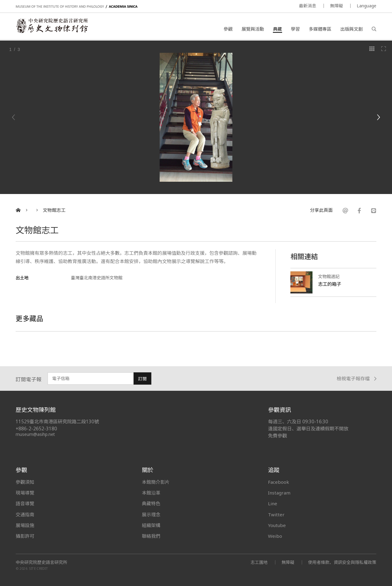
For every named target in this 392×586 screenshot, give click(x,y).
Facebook (279, 482)
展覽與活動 (253, 29)
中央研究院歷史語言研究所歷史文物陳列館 (53, 26)
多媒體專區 (320, 29)
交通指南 (25, 514)
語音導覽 (25, 503)
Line (273, 503)
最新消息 (308, 6)
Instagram (279, 493)
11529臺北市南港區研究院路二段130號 (57, 422)
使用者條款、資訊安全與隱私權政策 (342, 562)
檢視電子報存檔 (357, 379)
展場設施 (25, 525)
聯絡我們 (151, 536)
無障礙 (336, 6)
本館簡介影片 (156, 482)
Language (367, 6)
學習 (295, 29)
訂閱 (142, 379)
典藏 (277, 29)
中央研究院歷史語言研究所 (41, 562)
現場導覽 (25, 493)
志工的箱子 (330, 284)
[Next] (378, 117)
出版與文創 (351, 29)
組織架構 (151, 525)
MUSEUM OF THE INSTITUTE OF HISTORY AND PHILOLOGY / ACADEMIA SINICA (77, 7)
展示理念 (151, 514)
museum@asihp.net (35, 434)
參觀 (228, 29)
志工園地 (258, 562)
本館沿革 (151, 493)
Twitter (276, 514)
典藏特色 (151, 503)
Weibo (275, 536)
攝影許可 (25, 536)
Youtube (277, 525)
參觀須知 (25, 482)
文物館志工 (54, 210)
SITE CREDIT (39, 569)
